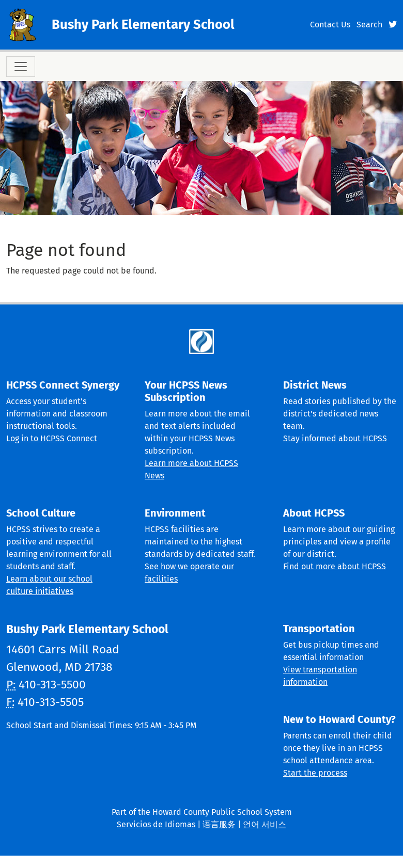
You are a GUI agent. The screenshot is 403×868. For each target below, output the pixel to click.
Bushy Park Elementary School (143, 25)
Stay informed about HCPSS (335, 438)
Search (369, 25)
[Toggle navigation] (21, 67)
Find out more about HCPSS (335, 566)
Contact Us (330, 25)
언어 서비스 (265, 824)
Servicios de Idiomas (156, 824)
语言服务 (219, 824)
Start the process (315, 773)
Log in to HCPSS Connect (52, 438)
